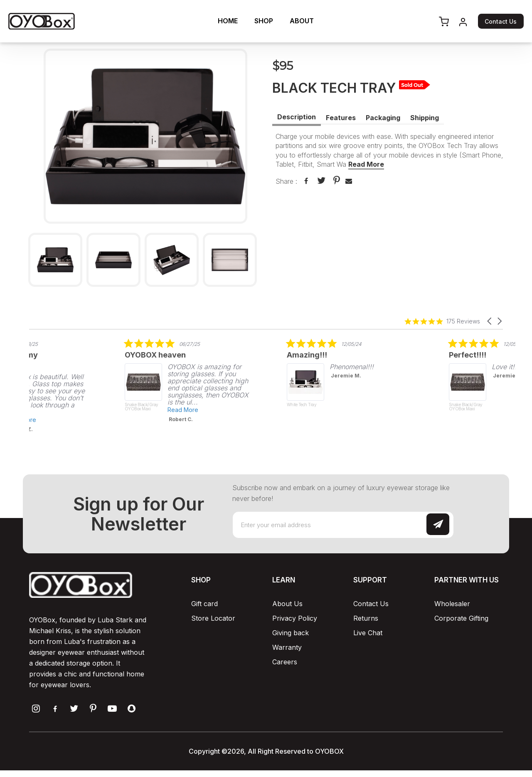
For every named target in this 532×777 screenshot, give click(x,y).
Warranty (287, 647)
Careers (285, 662)
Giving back (291, 633)
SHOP (264, 21)
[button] (490, 321)
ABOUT (302, 21)
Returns (366, 618)
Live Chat (368, 633)
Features (341, 118)
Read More (366, 164)
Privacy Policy (295, 618)
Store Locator (213, 618)
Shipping (425, 118)
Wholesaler (452, 604)
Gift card (204, 604)
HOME (228, 21)
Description (297, 117)
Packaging (383, 118)
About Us (287, 604)
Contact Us (501, 21)
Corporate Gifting (461, 618)
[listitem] (151, 380)
